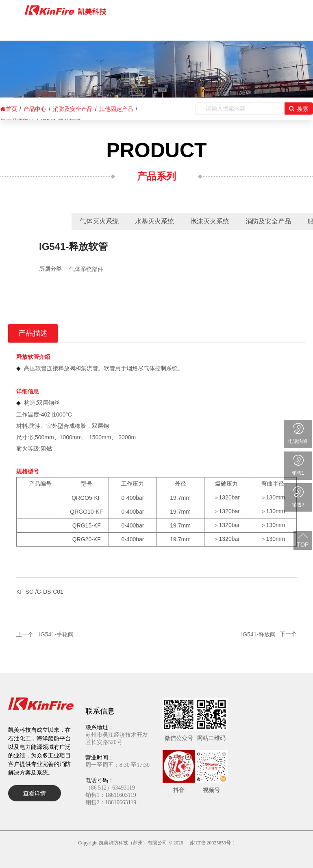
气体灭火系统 (99, 221)
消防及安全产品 (268, 221)
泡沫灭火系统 (210, 221)
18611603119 (121, 795)
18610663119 (121, 802)
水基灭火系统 (154, 221)
